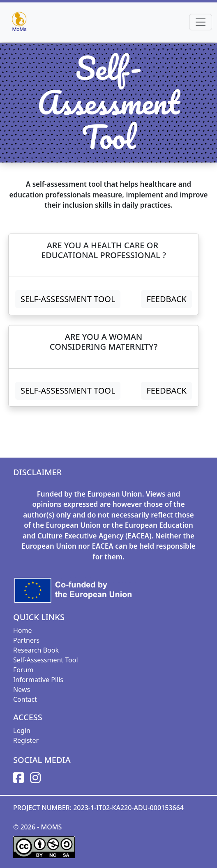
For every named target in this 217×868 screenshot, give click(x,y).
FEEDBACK (166, 299)
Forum (23, 670)
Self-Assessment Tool (68, 299)
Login (22, 731)
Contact (25, 699)
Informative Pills (38, 680)
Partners (26, 640)
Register (26, 740)
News (22, 689)
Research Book (36, 650)
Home (23, 630)
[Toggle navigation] (201, 21)
